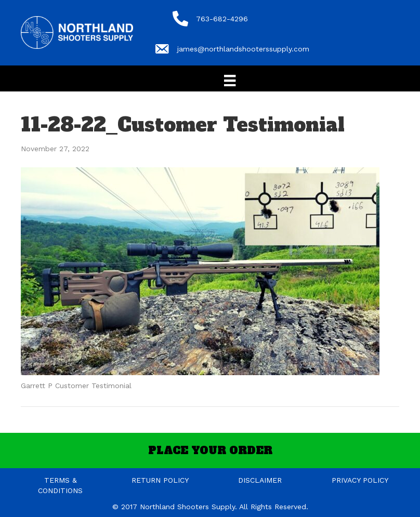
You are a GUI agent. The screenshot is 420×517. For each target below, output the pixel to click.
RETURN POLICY (160, 480)
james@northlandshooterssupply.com (243, 49)
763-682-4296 (222, 19)
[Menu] (230, 81)
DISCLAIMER (260, 480)
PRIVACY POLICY (360, 480)
